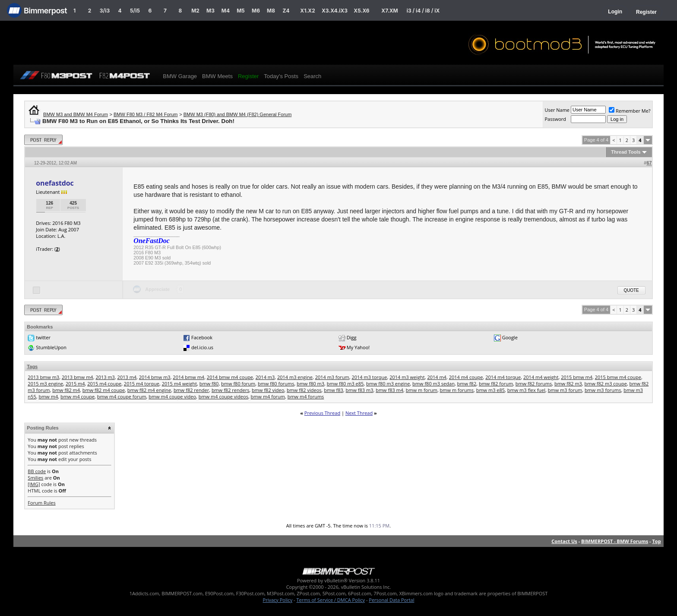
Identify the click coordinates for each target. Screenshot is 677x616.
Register (646, 12)
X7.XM (389, 11)
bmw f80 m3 (310, 384)
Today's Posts (281, 76)
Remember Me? (630, 111)
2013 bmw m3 (43, 377)
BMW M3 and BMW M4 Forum (76, 114)
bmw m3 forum (565, 390)
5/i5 (135, 11)
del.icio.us (202, 347)
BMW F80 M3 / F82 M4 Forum (146, 114)
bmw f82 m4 (66, 390)
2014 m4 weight (541, 377)
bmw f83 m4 (389, 390)
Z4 (286, 11)
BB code (37, 471)
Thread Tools (626, 152)
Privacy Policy (278, 600)
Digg (352, 337)
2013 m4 (127, 377)
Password (555, 119)
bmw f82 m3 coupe (606, 384)
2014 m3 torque (369, 377)
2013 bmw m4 (78, 377)
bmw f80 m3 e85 (345, 384)
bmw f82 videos (304, 390)
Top (656, 541)
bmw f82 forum (496, 384)
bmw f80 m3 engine (388, 384)
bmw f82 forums (534, 384)
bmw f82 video (268, 390)
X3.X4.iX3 (335, 11)
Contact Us (564, 541)
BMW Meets (217, 76)
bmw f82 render (191, 390)
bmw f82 (467, 384)
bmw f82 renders (231, 390)
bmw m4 (48, 396)
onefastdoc (55, 183)
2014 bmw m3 (155, 377)
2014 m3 (265, 377)
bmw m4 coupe (78, 396)
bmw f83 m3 (360, 390)
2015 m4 (75, 384)
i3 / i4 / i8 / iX (423, 11)
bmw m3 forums (603, 390)
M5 (241, 11)
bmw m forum (422, 390)
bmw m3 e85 (490, 390)
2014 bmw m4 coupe (230, 377)
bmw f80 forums (276, 384)
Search (312, 76)
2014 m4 (437, 377)
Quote (631, 290)
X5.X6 (361, 11)
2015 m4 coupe (104, 384)
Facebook (202, 337)
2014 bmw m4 (188, 377)
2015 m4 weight (179, 384)
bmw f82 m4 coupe (104, 390)
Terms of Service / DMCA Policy (331, 600)
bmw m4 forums (306, 396)
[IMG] (34, 484)
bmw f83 (334, 390)
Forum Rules (41, 503)
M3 (210, 11)
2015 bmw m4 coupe (618, 377)
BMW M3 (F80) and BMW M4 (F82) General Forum (238, 114)
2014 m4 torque (503, 377)
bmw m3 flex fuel (526, 390)
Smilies (35, 478)
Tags (32, 366)
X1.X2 (307, 11)
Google (510, 337)
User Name (557, 110)
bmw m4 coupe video (172, 396)
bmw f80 (209, 384)
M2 (195, 11)
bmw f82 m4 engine (149, 390)
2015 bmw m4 (577, 377)
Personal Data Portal (391, 600)
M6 (256, 11)
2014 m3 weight (407, 377)
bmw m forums (457, 390)
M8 (271, 11)
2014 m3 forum (332, 377)
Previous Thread (322, 413)
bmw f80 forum (238, 384)
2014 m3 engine (295, 377)
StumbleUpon (51, 347)
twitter (43, 337)
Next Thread (359, 413)
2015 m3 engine (45, 384)
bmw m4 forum (268, 396)
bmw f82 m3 (568, 384)
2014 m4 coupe (466, 377)
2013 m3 (105, 377)
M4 (226, 11)
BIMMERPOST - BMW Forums (615, 541)
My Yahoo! (358, 347)
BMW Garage (180, 76)
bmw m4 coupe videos (223, 396)
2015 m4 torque (142, 384)
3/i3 (105, 11)
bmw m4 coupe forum (122, 396)
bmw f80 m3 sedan (433, 384)
